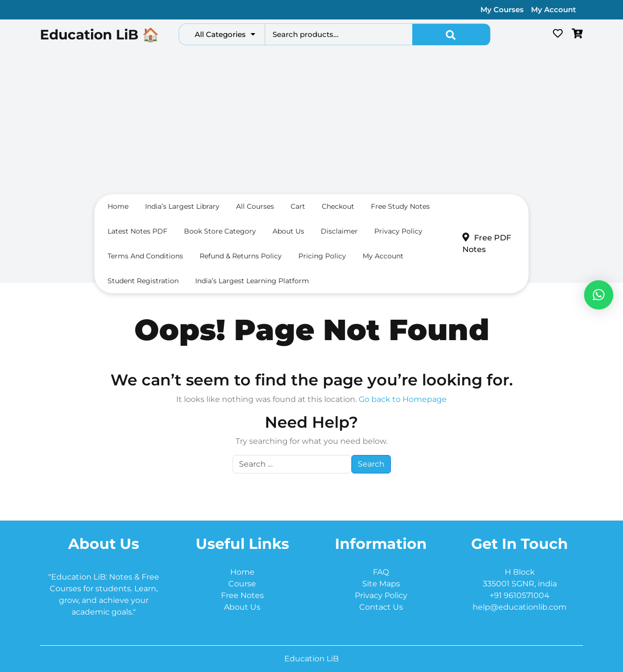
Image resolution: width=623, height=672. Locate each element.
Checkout (338, 206)
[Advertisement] (311, 122)
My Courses (502, 9)
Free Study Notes (400, 206)
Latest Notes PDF (137, 231)
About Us (242, 607)
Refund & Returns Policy (241, 256)
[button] (599, 295)
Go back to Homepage (403, 399)
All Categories (225, 34)
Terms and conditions (145, 256)
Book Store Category (220, 231)
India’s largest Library (182, 206)
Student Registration (143, 281)
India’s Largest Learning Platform (252, 281)
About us (288, 231)
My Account (553, 9)
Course (242, 584)
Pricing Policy (322, 256)
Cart (298, 206)
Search (451, 35)
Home (118, 206)
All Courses (255, 206)
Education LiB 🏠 (100, 35)
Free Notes (242, 595)
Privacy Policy (398, 231)
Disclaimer (339, 231)
